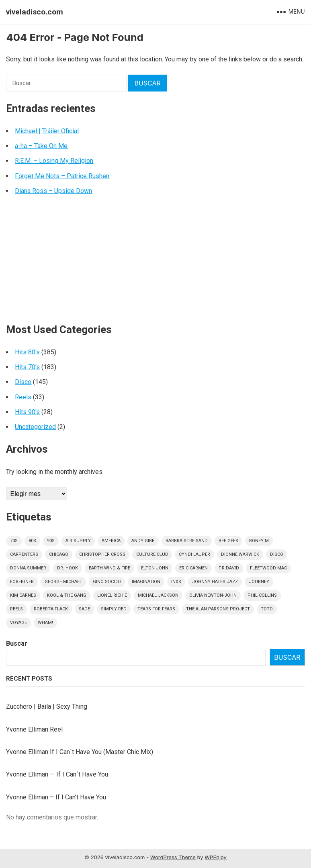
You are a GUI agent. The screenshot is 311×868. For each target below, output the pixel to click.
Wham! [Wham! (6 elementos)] (45, 623)
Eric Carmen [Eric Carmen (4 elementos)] (193, 568)
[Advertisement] (156, 262)
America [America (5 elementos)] (111, 541)
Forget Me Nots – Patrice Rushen (62, 176)
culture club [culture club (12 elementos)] (152, 554)
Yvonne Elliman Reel (34, 729)
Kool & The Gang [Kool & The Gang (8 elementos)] (67, 595)
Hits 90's (27, 412)
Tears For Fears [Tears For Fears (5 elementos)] (156, 609)
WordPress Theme (173, 857)
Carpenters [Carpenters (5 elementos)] (24, 554)
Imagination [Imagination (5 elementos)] (146, 582)
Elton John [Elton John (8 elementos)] (155, 568)
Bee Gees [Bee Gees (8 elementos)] (228, 541)
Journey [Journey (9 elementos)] (259, 582)
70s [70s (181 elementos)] (14, 541)
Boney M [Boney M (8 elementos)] (259, 541)
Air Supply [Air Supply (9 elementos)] (78, 541)
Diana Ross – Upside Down (53, 191)
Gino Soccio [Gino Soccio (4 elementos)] (107, 582)
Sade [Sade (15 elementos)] (84, 609)
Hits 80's (27, 352)
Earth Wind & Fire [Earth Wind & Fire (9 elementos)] (109, 568)
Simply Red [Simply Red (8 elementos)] (114, 609)
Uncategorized (35, 427)
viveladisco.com (35, 12)
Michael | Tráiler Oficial (47, 131)
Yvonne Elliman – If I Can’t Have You (56, 797)
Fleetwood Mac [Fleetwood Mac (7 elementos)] (268, 568)
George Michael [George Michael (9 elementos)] (63, 582)
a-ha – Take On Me (41, 146)
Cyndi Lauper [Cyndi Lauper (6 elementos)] (194, 554)
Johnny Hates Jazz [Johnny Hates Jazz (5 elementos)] (215, 582)
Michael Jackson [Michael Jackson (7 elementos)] (158, 595)
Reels (23, 397)
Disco (23, 382)
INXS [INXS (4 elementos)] (176, 582)
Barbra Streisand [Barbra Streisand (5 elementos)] (187, 541)
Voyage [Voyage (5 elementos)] (18, 623)
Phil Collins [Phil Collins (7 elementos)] (262, 595)
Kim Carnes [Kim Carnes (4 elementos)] (23, 595)
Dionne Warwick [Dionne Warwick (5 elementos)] (240, 554)
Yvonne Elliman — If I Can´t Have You (57, 774)
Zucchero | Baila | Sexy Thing (47, 706)
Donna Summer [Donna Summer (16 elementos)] (28, 568)
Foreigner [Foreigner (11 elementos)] (22, 582)
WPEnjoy (216, 857)
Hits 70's (27, 367)
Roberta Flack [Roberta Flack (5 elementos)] (51, 609)
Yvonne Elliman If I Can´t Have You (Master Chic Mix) (80, 752)
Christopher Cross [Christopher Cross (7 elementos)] (102, 554)
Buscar (17, 643)
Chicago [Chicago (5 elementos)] (59, 554)
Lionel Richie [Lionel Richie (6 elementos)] (112, 595)
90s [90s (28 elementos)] (51, 541)
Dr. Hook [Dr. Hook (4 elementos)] (68, 568)
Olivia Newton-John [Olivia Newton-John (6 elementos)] (213, 595)
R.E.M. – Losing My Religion (54, 161)
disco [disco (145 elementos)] (277, 554)
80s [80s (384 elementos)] (32, 541)
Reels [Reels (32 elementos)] (16, 609)
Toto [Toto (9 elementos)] (267, 609)
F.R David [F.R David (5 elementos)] (229, 568)
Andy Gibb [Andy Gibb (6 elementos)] (143, 541)
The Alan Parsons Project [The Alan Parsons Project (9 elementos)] (218, 609)
